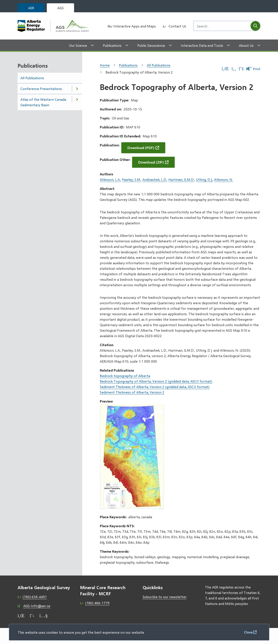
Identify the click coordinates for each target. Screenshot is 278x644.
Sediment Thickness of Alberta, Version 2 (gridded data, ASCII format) (155, 387)
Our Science (78, 45)
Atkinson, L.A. (110, 179)
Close (248, 632)
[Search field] (222, 26)
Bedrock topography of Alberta (125, 376)
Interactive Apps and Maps (135, 26)
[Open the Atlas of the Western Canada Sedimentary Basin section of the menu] (77, 99)
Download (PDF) (141, 148)
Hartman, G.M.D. (181, 179)
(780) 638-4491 (35, 597)
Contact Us (177, 26)
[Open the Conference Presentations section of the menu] (77, 89)
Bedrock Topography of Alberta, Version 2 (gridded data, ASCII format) (156, 381)
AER (31, 8)
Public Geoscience (151, 45)
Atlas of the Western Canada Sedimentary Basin (43, 102)
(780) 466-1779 (97, 603)
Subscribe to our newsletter (165, 597)
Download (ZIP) (151, 162)
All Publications (32, 78)
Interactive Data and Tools (202, 45)
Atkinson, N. (223, 179)
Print (253, 69)
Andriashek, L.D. (155, 179)
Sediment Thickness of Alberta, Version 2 (132, 392)
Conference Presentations (41, 89)
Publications (112, 45)
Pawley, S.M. (131, 179)
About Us (246, 45)
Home (105, 65)
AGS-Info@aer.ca (37, 606)
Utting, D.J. (204, 179)
